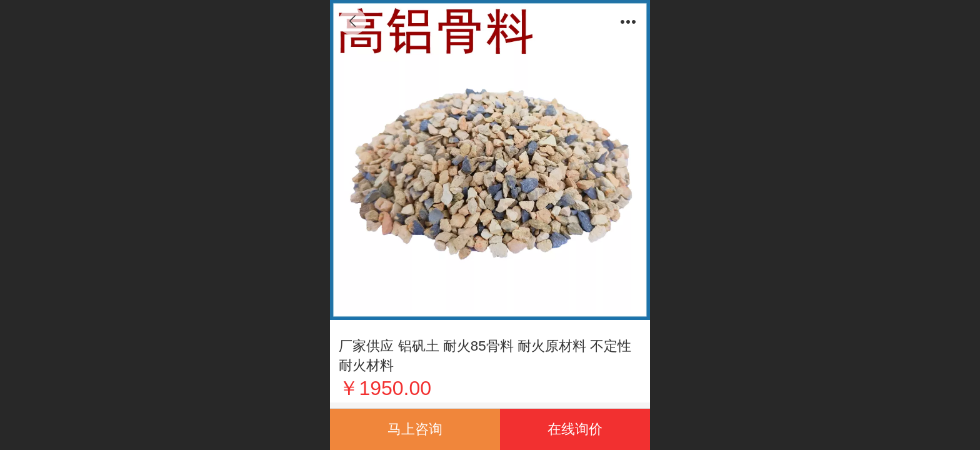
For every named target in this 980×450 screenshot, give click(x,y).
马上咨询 (415, 429)
